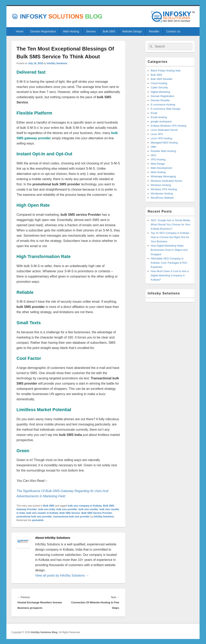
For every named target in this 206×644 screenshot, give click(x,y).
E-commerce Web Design (166, 109)
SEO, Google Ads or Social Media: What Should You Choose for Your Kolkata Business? (171, 224)
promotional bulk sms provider (34, 517)
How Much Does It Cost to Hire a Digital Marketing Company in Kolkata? (170, 275)
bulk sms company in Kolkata (85, 506)
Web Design (158, 164)
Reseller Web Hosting (163, 151)
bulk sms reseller (88, 509)
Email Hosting (159, 117)
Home (20, 31)
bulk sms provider (67, 509)
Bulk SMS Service (70, 513)
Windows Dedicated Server (166, 181)
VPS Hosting (158, 159)
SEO (153, 155)
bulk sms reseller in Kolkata (42, 513)
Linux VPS (157, 134)
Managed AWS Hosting (164, 143)
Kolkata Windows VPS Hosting (168, 126)
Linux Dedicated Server (164, 130)
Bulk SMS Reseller (162, 79)
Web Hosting (71, 31)
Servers (91, 31)
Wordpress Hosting (162, 194)
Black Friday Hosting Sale (166, 71)
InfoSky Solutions (57, 63)
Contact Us (173, 31)
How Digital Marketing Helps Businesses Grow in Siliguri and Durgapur (169, 250)
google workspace (161, 121)
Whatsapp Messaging (163, 176)
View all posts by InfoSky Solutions (62, 575)
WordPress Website (162, 198)
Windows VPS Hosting (164, 189)
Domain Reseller (160, 100)
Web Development (161, 168)
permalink (38, 520)
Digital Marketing (160, 92)
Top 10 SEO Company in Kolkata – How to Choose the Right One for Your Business (171, 237)
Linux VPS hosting (161, 138)
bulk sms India (47, 509)
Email (154, 113)
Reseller (154, 31)
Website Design (132, 31)
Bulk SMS (109, 31)
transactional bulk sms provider (72, 517)
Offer (154, 147)
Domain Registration (43, 31)
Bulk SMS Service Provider (97, 513)
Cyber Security (159, 87)
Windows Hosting (161, 185)
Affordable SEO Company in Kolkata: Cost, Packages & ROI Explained (169, 263)
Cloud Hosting (159, 83)
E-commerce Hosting (163, 105)
